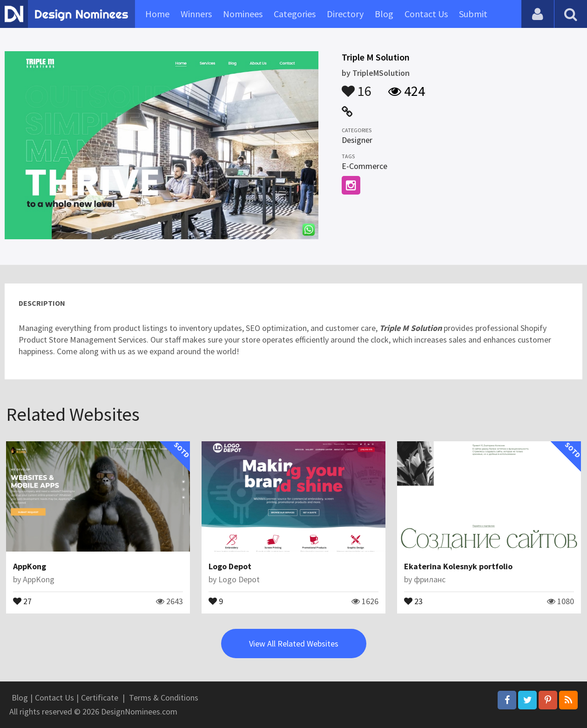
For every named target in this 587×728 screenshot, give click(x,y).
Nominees (243, 14)
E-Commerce (364, 166)
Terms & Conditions (164, 698)
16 (357, 87)
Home (157, 14)
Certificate (100, 698)
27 (22, 600)
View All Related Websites (294, 644)
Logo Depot (230, 566)
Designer (357, 140)
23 (413, 600)
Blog (384, 14)
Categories (295, 14)
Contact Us (426, 14)
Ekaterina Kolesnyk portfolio (458, 566)
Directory (345, 14)
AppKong (30, 566)
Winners (196, 14)
